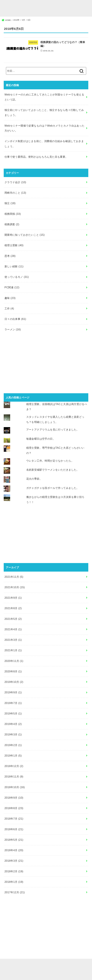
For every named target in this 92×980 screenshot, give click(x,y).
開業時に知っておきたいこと (25, 235)
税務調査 (12, 224)
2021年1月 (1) (13, 650)
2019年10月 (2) (14, 682)
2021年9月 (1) (13, 598)
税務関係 (13, 214)
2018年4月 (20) (14, 850)
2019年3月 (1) (13, 734)
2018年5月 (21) (14, 840)
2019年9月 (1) (13, 692)
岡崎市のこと (15, 193)
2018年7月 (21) (14, 819)
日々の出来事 (15, 319)
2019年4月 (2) (13, 724)
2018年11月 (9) (14, 777)
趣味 (10, 298)
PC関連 (12, 287)
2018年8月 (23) (14, 808)
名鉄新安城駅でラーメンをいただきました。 (53, 470)
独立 (10, 203)
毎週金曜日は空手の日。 (41, 439)
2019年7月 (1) (13, 703)
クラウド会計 (15, 182)
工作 (9, 308)
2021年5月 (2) (13, 619)
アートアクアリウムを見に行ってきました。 (53, 430)
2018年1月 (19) (14, 882)
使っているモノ (17, 277)
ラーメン (13, 329)
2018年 (17, 20)
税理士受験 (14, 245)
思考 (10, 256)
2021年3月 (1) (13, 640)
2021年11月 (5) (14, 577)
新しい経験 (14, 266)
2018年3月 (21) (14, 861)
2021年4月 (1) (13, 629)
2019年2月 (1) (13, 745)
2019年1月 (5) (13, 756)
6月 (24, 20)
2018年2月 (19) (14, 871)
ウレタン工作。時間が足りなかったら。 (50, 461)
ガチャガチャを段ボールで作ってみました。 (53, 488)
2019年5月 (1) (13, 713)
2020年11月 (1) (14, 661)
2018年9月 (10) (14, 798)
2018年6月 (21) (14, 829)
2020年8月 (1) (13, 671)
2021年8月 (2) (13, 608)
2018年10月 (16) (15, 787)
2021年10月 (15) (15, 587)
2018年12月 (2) (14, 766)
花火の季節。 (34, 479)
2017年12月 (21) (15, 892)
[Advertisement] (46, 364)
